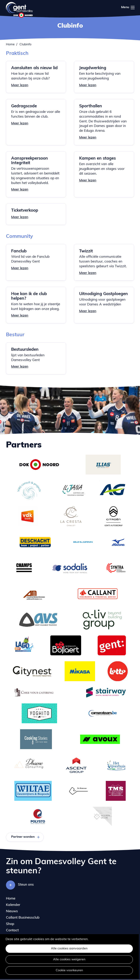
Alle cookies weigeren (69, 960)
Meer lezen (20, 85)
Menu (133, 8)
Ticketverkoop (25, 211)
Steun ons (26, 885)
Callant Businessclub (23, 918)
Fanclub (19, 251)
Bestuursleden (25, 350)
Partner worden (23, 837)
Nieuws (12, 911)
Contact (12, 930)
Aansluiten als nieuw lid (34, 68)
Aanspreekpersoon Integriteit (30, 161)
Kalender (13, 905)
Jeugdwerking (93, 68)
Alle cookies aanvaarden (69, 949)
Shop (10, 924)
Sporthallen (91, 106)
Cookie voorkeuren (69, 970)
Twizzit (86, 251)
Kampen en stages (97, 158)
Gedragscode (24, 106)
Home (10, 45)
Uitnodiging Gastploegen (104, 294)
